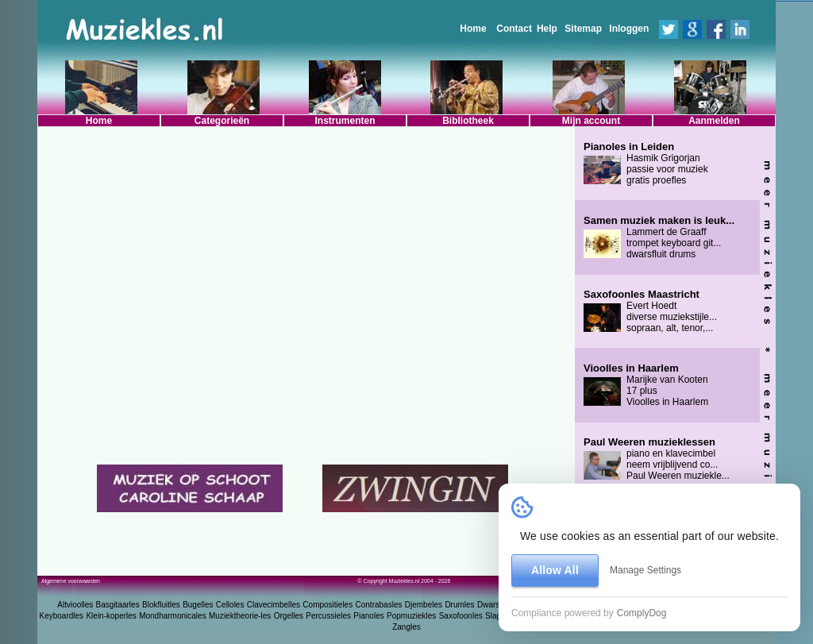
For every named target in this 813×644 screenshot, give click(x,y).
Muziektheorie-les (240, 616)
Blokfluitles (161, 605)
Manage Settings (645, 570)
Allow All (555, 570)
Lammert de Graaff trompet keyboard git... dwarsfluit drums (659, 237)
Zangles (406, 627)
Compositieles (328, 605)
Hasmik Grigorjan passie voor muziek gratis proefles (646, 164)
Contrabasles (379, 605)
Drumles (459, 605)
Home (473, 29)
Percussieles (328, 616)
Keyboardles (62, 616)
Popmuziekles (411, 616)
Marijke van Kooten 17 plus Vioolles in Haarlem (646, 385)
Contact (514, 29)
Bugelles (198, 605)
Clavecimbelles (274, 605)
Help (547, 29)
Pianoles (368, 616)
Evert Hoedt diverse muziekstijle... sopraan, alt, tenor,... (650, 311)
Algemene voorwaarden (71, 581)
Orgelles (289, 616)
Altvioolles (75, 605)
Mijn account (591, 121)
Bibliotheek (468, 121)
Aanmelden (714, 121)
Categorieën (222, 121)
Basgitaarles (118, 605)
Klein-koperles (111, 616)
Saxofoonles (461, 616)
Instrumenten (345, 121)
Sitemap (583, 29)
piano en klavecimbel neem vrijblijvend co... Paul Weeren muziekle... (657, 459)
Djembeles (424, 605)
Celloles (230, 605)
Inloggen (629, 29)
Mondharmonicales (173, 616)
